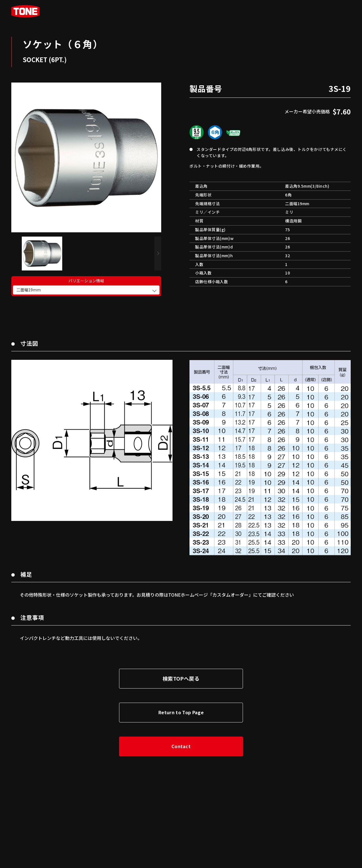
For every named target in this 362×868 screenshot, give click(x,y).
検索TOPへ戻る (181, 673)
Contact (181, 741)
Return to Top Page (181, 707)
